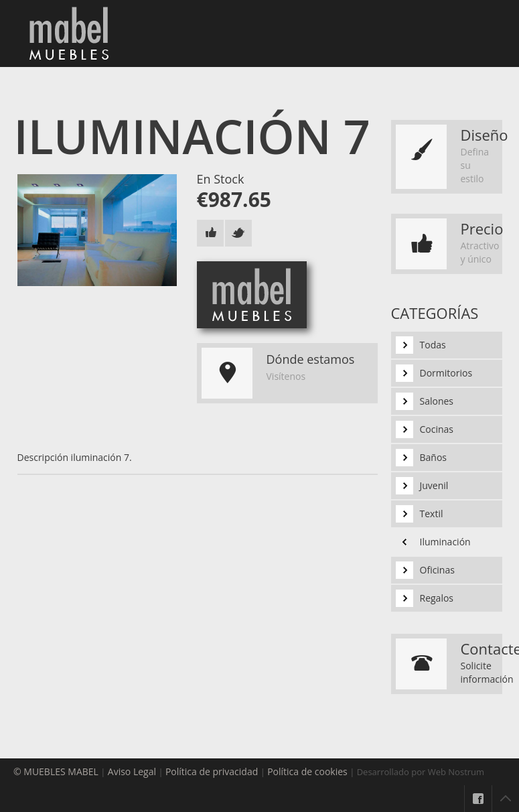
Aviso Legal (132, 771)
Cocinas (437, 429)
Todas (433, 345)
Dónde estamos (311, 359)
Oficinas (437, 570)
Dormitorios (446, 373)
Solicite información (487, 672)
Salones (437, 401)
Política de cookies (307, 771)
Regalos (437, 598)
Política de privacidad (212, 771)
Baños (434, 457)
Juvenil (434, 485)
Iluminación (445, 542)
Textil (432, 514)
